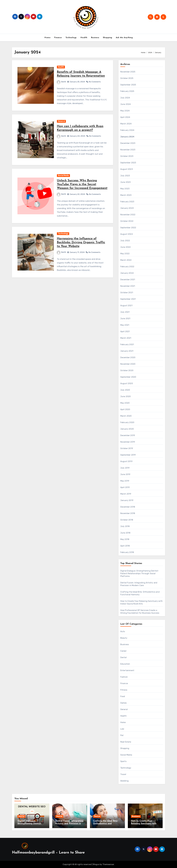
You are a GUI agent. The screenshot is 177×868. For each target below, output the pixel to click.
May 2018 (125, 539)
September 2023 (128, 163)
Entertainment (127, 670)
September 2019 (128, 455)
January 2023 (127, 208)
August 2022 (127, 234)
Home (47, 38)
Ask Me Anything (124, 38)
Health (84, 38)
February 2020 (127, 422)
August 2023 (127, 169)
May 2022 (125, 254)
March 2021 (126, 338)
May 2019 (125, 481)
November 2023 (128, 150)
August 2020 (127, 383)
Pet (122, 735)
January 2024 (127, 137)
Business (95, 38)
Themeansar (108, 864)
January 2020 (127, 429)
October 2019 (127, 448)
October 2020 (127, 370)
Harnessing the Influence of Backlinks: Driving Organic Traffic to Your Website (81, 242)
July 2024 (125, 98)
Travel (123, 774)
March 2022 (126, 260)
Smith (62, 82)
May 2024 (125, 111)
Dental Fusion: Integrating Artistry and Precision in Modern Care (69, 824)
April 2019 (125, 487)
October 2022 (127, 221)
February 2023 (127, 202)
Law (122, 729)
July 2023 (125, 176)
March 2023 (126, 195)
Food (123, 696)
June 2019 (125, 474)
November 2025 (128, 72)
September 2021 (128, 299)
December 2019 (128, 435)
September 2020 (128, 377)
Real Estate (126, 742)
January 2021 (127, 351)
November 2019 (128, 442)
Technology (71, 38)
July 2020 (125, 390)
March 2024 (126, 124)
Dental (123, 657)
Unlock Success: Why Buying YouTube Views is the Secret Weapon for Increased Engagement (82, 184)
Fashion (124, 677)
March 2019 (126, 494)
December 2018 (128, 507)
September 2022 (128, 228)
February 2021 (127, 344)
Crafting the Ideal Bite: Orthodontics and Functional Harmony (105, 824)
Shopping (107, 38)
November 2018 (128, 513)
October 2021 (127, 293)
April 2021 (125, 332)
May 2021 (125, 325)
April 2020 (125, 409)
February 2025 (127, 91)
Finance (58, 38)
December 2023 (128, 143)
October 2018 (127, 520)
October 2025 (127, 78)
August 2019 (126, 461)
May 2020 (125, 403)
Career (123, 651)
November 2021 (128, 286)
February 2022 (127, 267)
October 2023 (127, 156)
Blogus (96, 864)
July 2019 (125, 468)
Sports (123, 761)
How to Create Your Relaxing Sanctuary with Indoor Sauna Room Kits (144, 824)
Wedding (124, 781)
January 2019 (127, 500)
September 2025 (128, 85)
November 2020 (128, 364)
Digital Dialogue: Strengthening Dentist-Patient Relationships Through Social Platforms (140, 573)
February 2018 (127, 552)
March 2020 (126, 416)
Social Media (63, 176)
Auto (123, 631)
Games (124, 703)
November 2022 (128, 215)
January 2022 (127, 273)
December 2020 (128, 357)
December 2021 (128, 280)
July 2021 (125, 312)
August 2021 (126, 306)
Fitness (124, 690)
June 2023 (125, 182)
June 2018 (125, 533)
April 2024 (125, 117)
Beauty (124, 638)
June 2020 (126, 396)
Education (125, 664)
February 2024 (127, 130)
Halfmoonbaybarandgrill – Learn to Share (48, 853)
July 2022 (125, 241)
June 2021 (125, 319)
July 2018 (125, 526)
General (61, 121)
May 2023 (125, 189)
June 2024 (126, 104)
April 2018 (125, 546)
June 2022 (126, 247)
